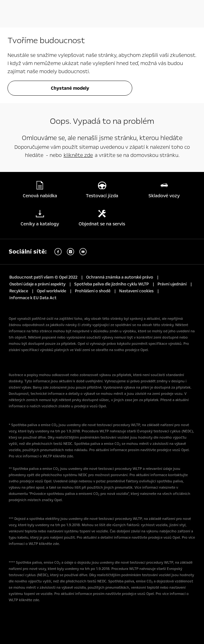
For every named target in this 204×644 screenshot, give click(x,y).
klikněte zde (78, 155)
